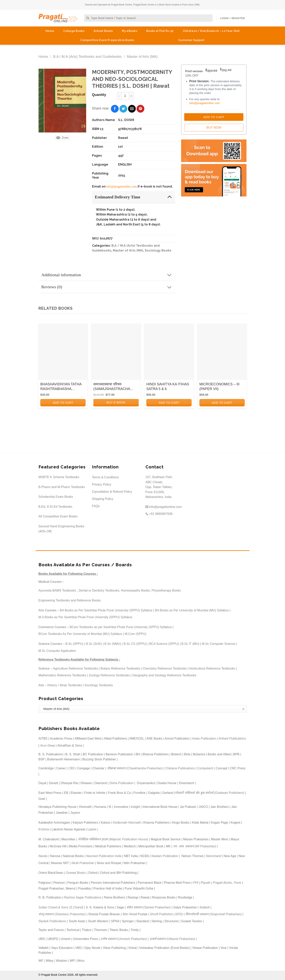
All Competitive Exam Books (58, 516)
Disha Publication (121, 783)
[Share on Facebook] (115, 109)
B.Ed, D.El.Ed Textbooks (55, 507)
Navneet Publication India (104, 856)
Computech (205, 768)
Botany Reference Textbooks (120, 668)
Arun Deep (48, 746)
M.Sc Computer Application (57, 651)
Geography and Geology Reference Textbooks (164, 675)
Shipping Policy (103, 499)
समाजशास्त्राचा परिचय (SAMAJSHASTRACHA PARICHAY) (112, 387)
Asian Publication (204, 739)
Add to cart (63, 403)
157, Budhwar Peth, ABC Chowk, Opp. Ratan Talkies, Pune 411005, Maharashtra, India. (159, 487)
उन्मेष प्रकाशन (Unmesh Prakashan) (124, 939)
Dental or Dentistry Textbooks (99, 590)
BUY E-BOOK (116, 402)
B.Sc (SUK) (94, 644)
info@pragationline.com (122, 186)
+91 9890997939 (159, 514)
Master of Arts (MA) (142, 57)
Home (50, 31)
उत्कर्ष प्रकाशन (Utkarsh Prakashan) (172, 939)
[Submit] (88, 18)
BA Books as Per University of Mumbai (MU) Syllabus (192, 610)
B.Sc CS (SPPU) (135, 644)
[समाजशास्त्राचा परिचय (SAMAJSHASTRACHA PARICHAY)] (116, 353)
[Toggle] (170, 197)
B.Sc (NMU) (113, 644)
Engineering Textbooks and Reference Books (70, 600)
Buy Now (214, 128)
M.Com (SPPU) (136, 634)
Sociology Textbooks (99, 685)
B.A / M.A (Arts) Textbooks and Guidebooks (87, 57)
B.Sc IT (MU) (190, 644)
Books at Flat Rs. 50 (160, 31)
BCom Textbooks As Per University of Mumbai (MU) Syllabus (80, 634)
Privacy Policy (102, 484)
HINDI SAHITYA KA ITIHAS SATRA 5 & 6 (168, 386)
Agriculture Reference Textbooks (75, 668)
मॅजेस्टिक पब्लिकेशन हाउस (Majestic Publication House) (113, 839)
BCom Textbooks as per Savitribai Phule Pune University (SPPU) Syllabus (121, 627)
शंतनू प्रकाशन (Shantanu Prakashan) (62, 914)
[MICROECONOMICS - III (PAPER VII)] (222, 353)
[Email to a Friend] (132, 109)
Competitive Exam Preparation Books (107, 40)
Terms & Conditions (106, 477)
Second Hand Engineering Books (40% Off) (61, 529)
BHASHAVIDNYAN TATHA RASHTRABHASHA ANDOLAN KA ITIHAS (61, 387)
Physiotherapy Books (166, 590)
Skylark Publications (52, 921)
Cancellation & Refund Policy (112, 492)
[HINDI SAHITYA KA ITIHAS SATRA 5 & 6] (169, 353)
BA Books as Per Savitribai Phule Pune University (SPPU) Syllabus (106, 610)
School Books (103, 31)
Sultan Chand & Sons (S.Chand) (61, 907)
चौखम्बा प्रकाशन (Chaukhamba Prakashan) (135, 768)
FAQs (96, 506)
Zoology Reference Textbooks (109, 675)
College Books (74, 31)
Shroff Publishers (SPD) (166, 914)
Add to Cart (214, 117)
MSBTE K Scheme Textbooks (59, 477)
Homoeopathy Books (135, 590)
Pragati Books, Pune (227, 883)
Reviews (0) (108, 287)
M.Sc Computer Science (219, 644)
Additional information (108, 275)
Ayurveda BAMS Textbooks (57, 590)
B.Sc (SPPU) (74, 644)
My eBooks (129, 31)
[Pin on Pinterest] (140, 109)
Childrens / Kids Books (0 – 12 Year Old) (211, 31)
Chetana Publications (180, 768)
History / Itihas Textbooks (65, 685)
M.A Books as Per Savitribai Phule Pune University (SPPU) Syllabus (85, 617)
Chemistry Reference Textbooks (165, 668)
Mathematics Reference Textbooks (62, 675)
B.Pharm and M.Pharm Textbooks (62, 487)
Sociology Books (158, 250)
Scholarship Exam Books (56, 497)
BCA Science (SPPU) (164, 644)
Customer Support (191, 40)
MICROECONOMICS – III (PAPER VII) (219, 386)
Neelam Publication (165, 856)
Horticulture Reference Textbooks (212, 668)
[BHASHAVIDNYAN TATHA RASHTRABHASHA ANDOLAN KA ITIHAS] (63, 353)
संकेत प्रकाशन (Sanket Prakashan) (149, 907)
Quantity (99, 95)
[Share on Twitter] (123, 109)
